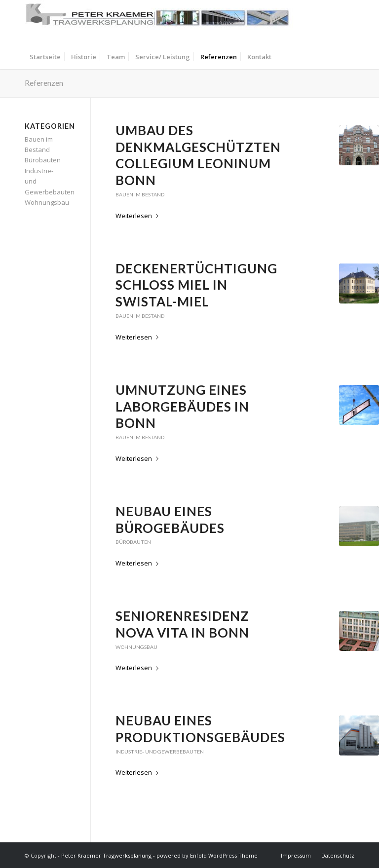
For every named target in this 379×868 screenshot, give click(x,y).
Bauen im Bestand (140, 194)
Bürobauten (133, 542)
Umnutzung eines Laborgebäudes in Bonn (182, 407)
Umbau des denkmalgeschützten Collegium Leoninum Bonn (198, 155)
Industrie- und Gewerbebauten (160, 752)
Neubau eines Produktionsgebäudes (200, 729)
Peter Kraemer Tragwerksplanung (106, 855)
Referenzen (44, 83)
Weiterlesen (139, 216)
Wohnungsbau (136, 647)
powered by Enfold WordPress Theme (207, 855)
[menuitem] (45, 57)
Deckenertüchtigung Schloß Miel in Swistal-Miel (196, 285)
